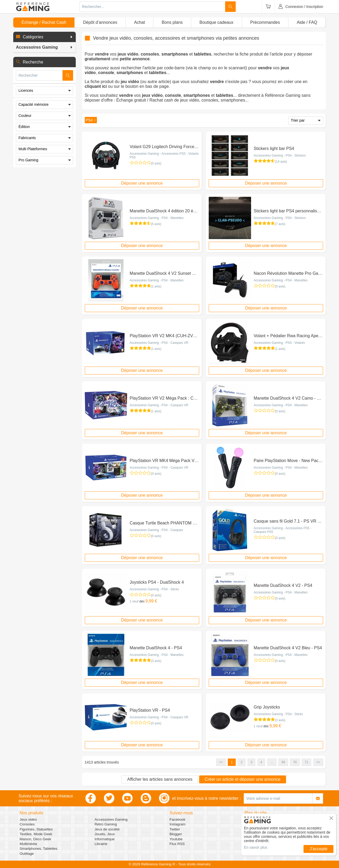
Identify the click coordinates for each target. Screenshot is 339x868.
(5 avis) (156, 224)
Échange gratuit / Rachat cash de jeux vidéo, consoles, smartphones (181, 100)
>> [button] (318, 762)
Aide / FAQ (307, 22)
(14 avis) (281, 162)
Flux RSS (177, 844)
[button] (44, 37)
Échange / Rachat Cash (44, 22)
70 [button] (295, 762)
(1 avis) (156, 286)
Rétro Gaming (106, 824)
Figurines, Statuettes (36, 829)
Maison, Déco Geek (35, 839)
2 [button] (242, 762)
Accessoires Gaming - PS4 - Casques (156, 530)
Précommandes (265, 22)
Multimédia (28, 844)
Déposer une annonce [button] (142, 183)
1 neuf (134, 601)
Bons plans (172, 22)
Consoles (27, 824)
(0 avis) (156, 163)
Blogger (176, 834)
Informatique (105, 839)
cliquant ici (96, 86)
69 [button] (283, 762)
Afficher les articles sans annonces (160, 779)
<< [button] (221, 762)
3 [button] (251, 762)
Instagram (177, 824)
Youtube (176, 839)
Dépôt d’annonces (100, 22)
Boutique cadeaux (216, 22)
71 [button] (307, 762)
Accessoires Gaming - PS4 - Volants (279, 343)
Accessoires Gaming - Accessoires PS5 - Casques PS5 (283, 530)
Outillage (27, 854)
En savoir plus (256, 847)
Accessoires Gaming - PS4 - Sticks (154, 589)
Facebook (177, 819)
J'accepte (318, 849)
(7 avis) (280, 224)
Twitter (175, 829)
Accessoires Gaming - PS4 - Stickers (280, 156)
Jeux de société (107, 829)
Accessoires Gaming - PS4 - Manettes (157, 218)
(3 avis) (156, 661)
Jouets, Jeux (105, 834)
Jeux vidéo (28, 819)
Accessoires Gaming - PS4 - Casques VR (159, 343)
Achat (139, 22)
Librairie (101, 844)
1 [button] (232, 762)
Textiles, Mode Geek (36, 834)
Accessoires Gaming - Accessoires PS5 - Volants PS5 (164, 156)
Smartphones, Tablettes (39, 849)
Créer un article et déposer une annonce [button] (243, 779)
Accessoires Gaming (111, 819)
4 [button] (261, 762)
